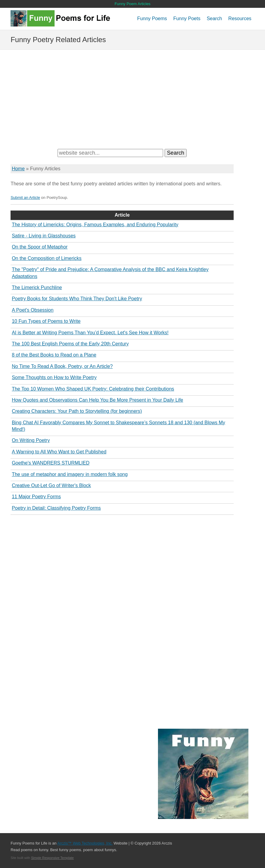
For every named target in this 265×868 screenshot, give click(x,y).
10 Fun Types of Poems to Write (46, 321)
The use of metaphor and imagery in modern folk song (70, 474)
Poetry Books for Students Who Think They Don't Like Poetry (77, 299)
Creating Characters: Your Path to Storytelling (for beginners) (77, 411)
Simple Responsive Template (52, 858)
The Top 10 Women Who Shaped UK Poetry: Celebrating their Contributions (93, 389)
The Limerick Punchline (37, 287)
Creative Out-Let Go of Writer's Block (51, 485)
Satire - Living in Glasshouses (44, 236)
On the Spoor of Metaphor (40, 247)
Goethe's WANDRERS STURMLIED (51, 463)
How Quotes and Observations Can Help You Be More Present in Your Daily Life (97, 400)
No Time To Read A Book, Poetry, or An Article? (62, 366)
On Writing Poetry (31, 440)
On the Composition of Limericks (47, 258)
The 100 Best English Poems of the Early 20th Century (70, 344)
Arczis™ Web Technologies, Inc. (85, 843)
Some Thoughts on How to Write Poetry (54, 377)
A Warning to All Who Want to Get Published (59, 452)
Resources (240, 19)
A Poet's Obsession (33, 310)
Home (18, 169)
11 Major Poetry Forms (36, 497)
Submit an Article (25, 198)
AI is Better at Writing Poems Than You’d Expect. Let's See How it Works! (90, 333)
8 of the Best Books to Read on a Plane (54, 355)
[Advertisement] (132, 98)
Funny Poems (152, 19)
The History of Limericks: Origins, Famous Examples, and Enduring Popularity (95, 225)
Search (215, 19)
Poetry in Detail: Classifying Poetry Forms (56, 508)
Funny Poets (187, 19)
